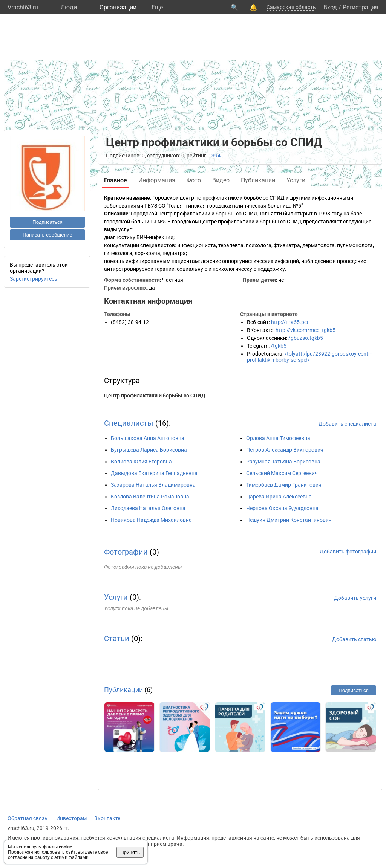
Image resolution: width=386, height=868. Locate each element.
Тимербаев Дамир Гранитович (284, 485)
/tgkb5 (279, 346)
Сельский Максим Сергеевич (282, 473)
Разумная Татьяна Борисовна (283, 462)
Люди (69, 7)
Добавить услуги (355, 598)
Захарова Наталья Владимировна (153, 485)
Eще (157, 7)
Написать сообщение (47, 235)
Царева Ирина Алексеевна (279, 497)
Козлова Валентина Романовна (150, 497)
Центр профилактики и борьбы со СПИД (155, 396)
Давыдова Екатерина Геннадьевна (154, 473)
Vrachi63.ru (23, 7)
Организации (118, 7)
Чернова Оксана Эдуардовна (282, 508)
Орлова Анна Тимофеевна (278, 438)
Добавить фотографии (348, 552)
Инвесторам (71, 818)
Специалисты (129, 423)
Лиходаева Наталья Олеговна (148, 508)
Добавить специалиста (347, 424)
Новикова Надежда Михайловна (151, 520)
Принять (130, 852)
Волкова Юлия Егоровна (141, 462)
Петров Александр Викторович (285, 450)
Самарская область (291, 7)
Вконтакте (107, 818)
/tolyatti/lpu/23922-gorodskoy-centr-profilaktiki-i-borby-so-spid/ (309, 357)
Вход (330, 7)
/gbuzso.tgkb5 (306, 338)
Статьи (117, 639)
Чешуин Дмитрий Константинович (289, 520)
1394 (214, 156)
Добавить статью (354, 639)
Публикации (123, 690)
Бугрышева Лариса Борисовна (149, 450)
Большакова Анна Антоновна (148, 438)
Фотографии (126, 552)
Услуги (116, 597)
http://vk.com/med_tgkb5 (306, 330)
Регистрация (361, 7)
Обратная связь (28, 818)
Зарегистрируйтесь (34, 279)
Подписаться (47, 222)
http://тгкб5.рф (289, 322)
